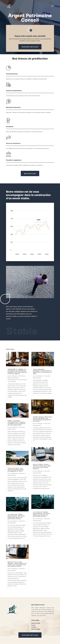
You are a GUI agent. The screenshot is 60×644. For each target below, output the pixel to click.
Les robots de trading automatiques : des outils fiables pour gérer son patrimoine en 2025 (16, 516)
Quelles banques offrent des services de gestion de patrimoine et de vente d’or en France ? (42, 419)
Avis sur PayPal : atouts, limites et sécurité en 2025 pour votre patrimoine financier (42, 467)
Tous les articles (12, 382)
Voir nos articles (30, 47)
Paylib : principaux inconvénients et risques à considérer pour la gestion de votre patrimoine (17, 423)
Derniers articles (36, 623)
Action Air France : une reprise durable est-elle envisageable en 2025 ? (15, 470)
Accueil (33, 625)
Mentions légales (36, 629)
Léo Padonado (13, 376)
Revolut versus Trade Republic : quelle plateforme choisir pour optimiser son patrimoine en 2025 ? (17, 564)
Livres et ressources (21, 380)
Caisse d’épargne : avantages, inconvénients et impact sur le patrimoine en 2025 (42, 371)
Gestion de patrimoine (13, 378)
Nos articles (30, 173)
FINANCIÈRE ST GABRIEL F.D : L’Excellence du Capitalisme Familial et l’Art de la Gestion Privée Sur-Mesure (17, 371)
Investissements (12, 380)
